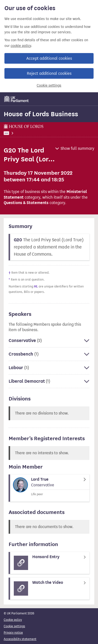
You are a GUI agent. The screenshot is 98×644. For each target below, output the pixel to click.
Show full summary (77, 148)
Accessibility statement (20, 639)
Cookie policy (13, 620)
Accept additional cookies (49, 58)
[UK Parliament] (16, 99)
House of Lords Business (41, 114)
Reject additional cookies (49, 73)
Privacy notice (13, 633)
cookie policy (21, 46)
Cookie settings (49, 85)
